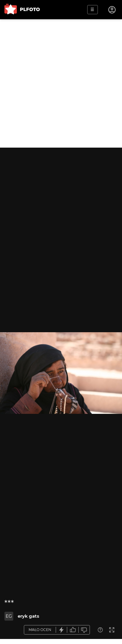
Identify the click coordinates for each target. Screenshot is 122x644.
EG (9, 616)
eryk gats (28, 616)
